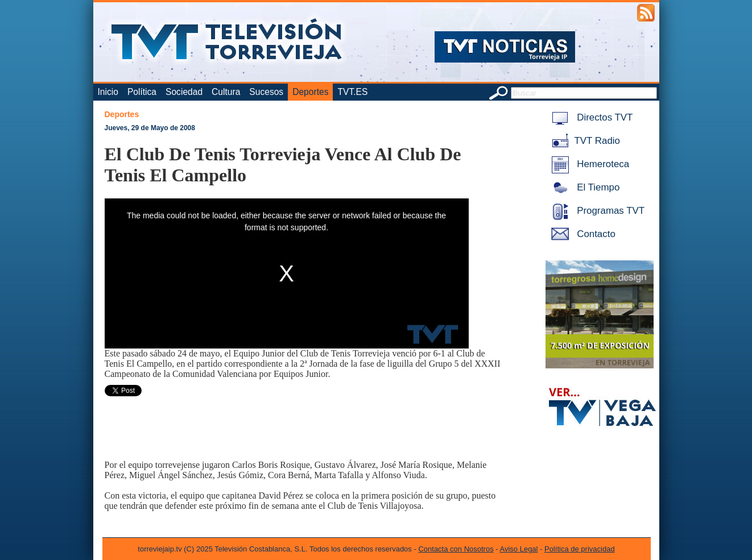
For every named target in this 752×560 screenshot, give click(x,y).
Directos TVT (590, 117)
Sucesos (266, 92)
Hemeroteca (588, 164)
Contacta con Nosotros (456, 549)
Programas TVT (596, 211)
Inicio (108, 92)
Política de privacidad (580, 549)
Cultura (226, 92)
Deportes (310, 92)
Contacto (581, 234)
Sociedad (184, 92)
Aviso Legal (519, 549)
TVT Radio (584, 141)
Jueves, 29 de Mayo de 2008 (150, 128)
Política (142, 92)
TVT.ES (352, 92)
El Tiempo (584, 187)
